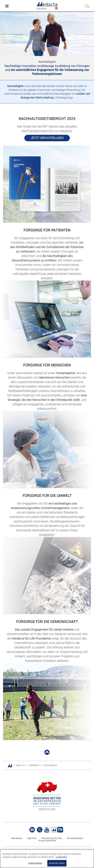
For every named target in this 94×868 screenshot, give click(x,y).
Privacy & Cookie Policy (47, 840)
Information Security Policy (52, 838)
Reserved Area (17, 838)
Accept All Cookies (57, 863)
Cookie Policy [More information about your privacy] (61, 857)
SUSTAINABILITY (50, 765)
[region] (47, 859)
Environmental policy (75, 838)
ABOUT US (20, 765)
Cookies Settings (35, 863)
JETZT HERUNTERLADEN (47, 138)
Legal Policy (32, 838)
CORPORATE (34, 765)
